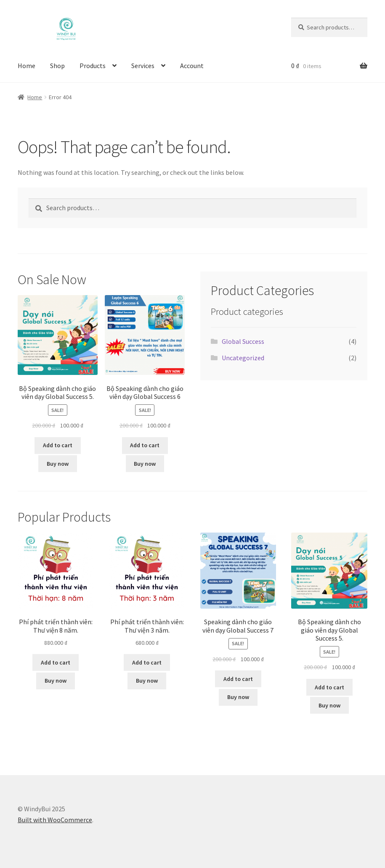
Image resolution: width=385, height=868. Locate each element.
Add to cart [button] (58, 445)
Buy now (58, 464)
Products (93, 66)
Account (192, 66)
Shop (57, 66)
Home (27, 66)
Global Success (243, 341)
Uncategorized (243, 358)
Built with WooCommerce (55, 820)
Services (143, 66)
